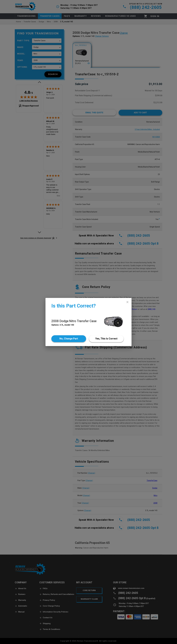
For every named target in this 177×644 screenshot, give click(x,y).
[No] (69, 339)
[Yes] (106, 339)
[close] (127, 302)
